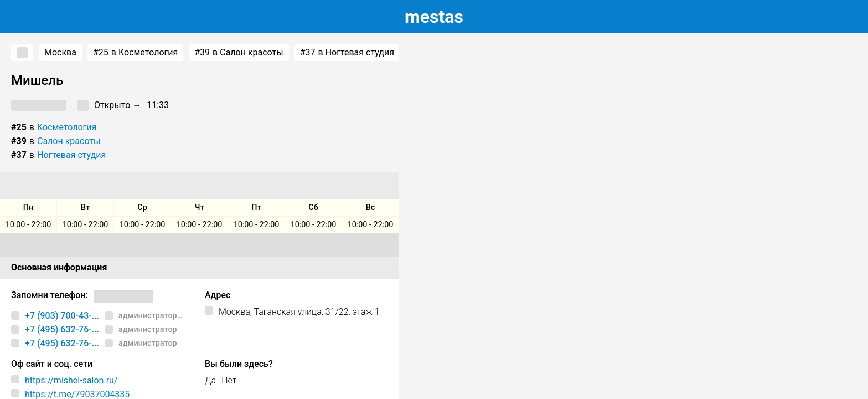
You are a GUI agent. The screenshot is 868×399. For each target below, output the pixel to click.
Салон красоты (69, 141)
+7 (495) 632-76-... (62, 329)
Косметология (67, 127)
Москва (60, 52)
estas (434, 17)
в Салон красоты (239, 53)
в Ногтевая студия (347, 53)
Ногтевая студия (71, 155)
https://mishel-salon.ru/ (71, 380)
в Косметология (135, 53)
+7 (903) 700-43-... (62, 316)
